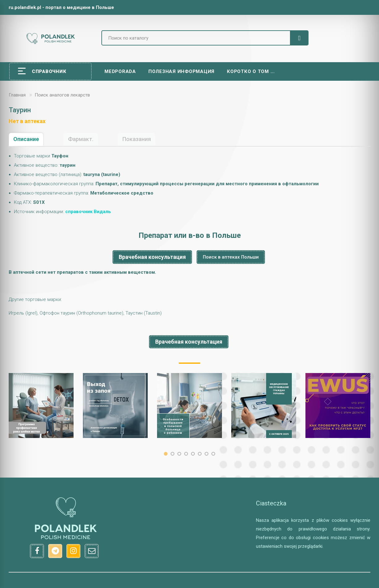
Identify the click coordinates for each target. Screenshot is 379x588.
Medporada (120, 71)
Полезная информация (181, 71)
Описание (26, 139)
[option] (41, 406)
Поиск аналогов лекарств (62, 95)
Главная (17, 95)
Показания (137, 139)
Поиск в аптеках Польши (231, 257)
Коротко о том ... (251, 71)
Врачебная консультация (152, 257)
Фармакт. (81, 139)
